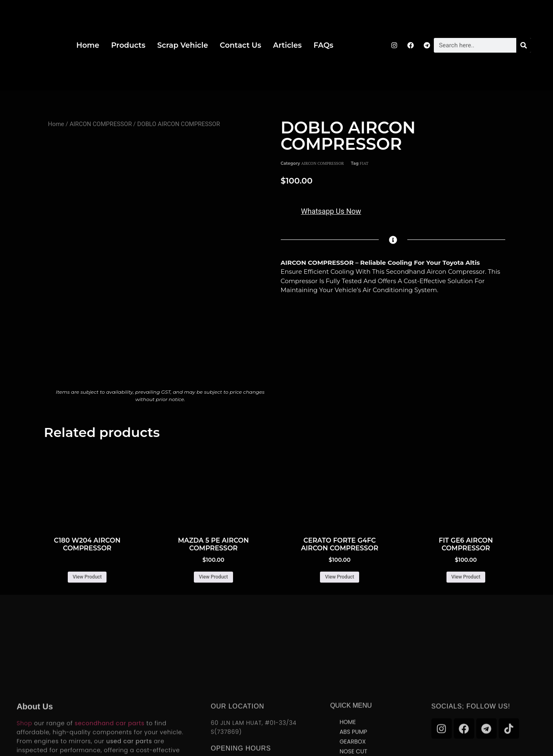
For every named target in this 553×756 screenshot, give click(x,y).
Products (128, 45)
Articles (287, 45)
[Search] (524, 45)
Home (88, 45)
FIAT (364, 163)
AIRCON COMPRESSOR (100, 124)
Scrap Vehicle (182, 45)
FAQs (323, 45)
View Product (87, 577)
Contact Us (241, 45)
